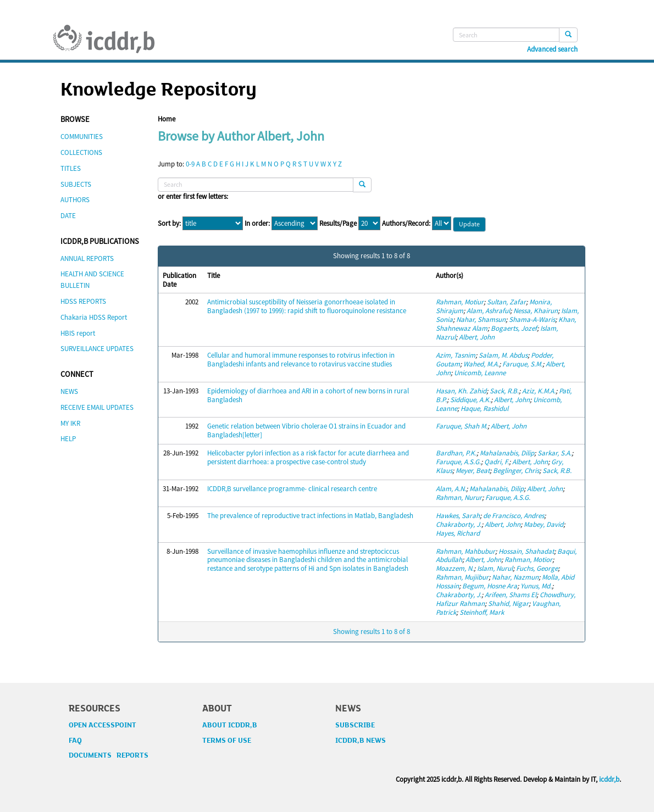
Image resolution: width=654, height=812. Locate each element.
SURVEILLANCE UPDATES (97, 349)
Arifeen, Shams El (511, 595)
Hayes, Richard (458, 533)
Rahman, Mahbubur (465, 551)
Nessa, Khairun (536, 311)
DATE (68, 216)
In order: (257, 224)
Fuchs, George (537, 568)
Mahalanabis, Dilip (507, 453)
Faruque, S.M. (522, 364)
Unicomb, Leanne (480, 373)
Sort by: (169, 224)
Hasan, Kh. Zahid (461, 391)
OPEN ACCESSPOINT (102, 725)
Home (167, 119)
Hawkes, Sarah (458, 516)
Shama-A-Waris (532, 319)
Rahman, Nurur (459, 497)
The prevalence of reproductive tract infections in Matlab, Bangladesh (310, 516)
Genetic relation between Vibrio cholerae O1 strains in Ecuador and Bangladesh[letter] (306, 430)
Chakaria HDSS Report (94, 317)
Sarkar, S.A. (555, 453)
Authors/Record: (406, 224)
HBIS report (78, 333)
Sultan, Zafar (506, 302)
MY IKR (70, 423)
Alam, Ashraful (488, 311)
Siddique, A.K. (470, 400)
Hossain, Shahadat (526, 551)
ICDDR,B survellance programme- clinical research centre (292, 489)
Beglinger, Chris (516, 471)
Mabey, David (544, 524)
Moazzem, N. (455, 568)
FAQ (75, 741)
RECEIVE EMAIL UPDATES (97, 407)
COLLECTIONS (81, 152)
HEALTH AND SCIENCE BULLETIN (92, 280)
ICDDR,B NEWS (361, 741)
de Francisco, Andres (514, 516)
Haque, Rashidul (484, 408)
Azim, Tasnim (456, 355)
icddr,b (609, 779)
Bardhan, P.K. (456, 453)
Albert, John (477, 337)
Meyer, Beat (473, 471)
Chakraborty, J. (459, 524)
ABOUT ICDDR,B (230, 725)
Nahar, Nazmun (515, 577)
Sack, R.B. (504, 391)
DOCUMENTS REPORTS (109, 755)
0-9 (190, 164)
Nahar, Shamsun (481, 319)
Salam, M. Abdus (503, 355)
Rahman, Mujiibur (462, 577)
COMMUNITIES (82, 137)
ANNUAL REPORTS (87, 258)
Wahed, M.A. (481, 364)
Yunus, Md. (536, 586)
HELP (68, 439)
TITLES (71, 168)
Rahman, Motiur (460, 302)
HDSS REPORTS (83, 301)
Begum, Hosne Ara (490, 586)
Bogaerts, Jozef (514, 328)
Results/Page (338, 224)
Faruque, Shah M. (462, 426)
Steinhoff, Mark (482, 612)
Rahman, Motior (528, 560)
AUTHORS (75, 200)
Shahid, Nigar (508, 604)
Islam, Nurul (495, 568)
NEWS (69, 391)
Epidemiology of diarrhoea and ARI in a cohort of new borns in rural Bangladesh (308, 395)
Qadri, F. (497, 462)
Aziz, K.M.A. (539, 391)
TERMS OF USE (227, 741)
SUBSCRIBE (355, 725)
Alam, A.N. (451, 489)
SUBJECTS (76, 184)
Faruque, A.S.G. (458, 462)
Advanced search (552, 49)
